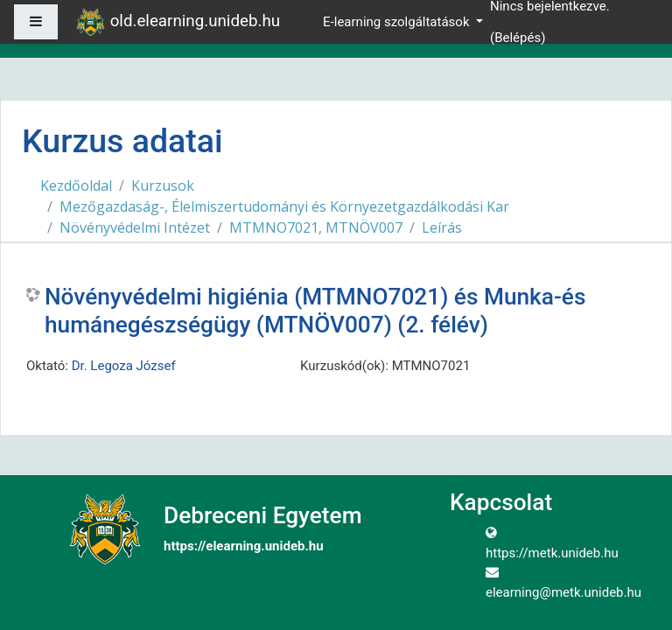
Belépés (518, 38)
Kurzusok (163, 185)
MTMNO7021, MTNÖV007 (316, 227)
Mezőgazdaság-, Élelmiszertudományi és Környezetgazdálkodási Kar (284, 206)
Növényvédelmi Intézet (135, 227)
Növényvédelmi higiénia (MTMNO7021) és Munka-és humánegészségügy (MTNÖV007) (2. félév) (315, 311)
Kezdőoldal (76, 185)
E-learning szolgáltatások (398, 22)
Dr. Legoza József (124, 366)
